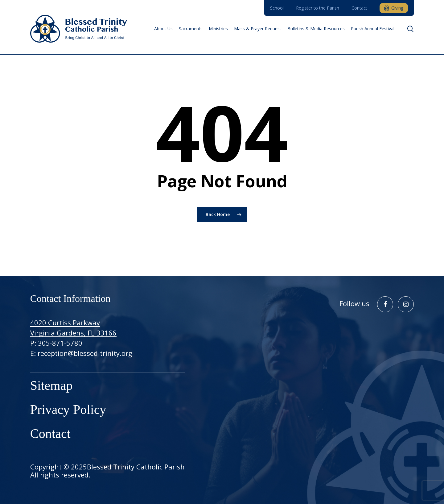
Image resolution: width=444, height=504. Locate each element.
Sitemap (51, 386)
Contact (50, 435)
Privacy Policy (68, 410)
